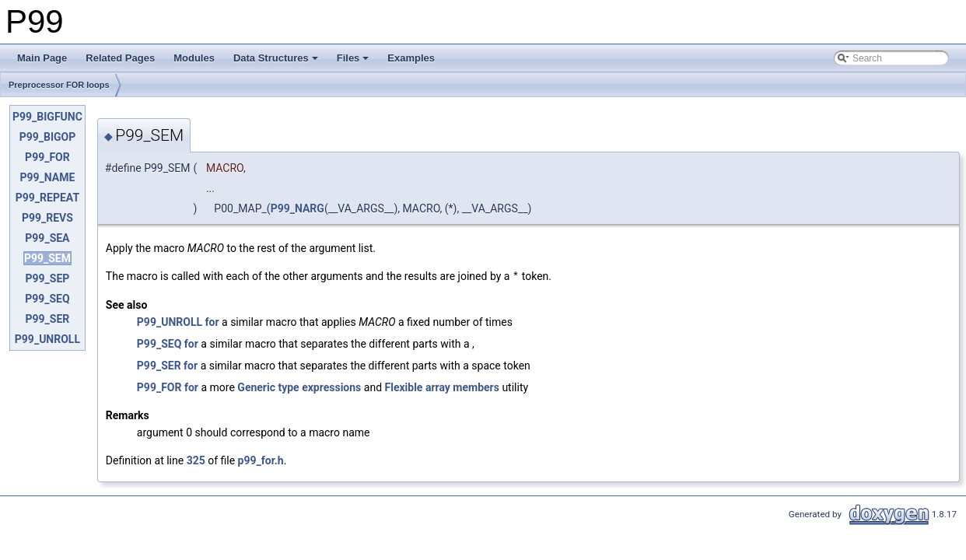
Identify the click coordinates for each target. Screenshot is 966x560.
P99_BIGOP (48, 137)
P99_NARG (297, 208)
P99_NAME (47, 177)
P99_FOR (47, 157)
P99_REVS (47, 218)
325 (196, 460)
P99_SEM (47, 258)
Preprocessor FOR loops (59, 85)
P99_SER (48, 319)
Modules (194, 58)
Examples (411, 58)
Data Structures (276, 58)
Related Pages (120, 58)
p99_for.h (261, 460)
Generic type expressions (299, 387)
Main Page (42, 58)
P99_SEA (47, 238)
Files (353, 58)
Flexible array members (442, 387)
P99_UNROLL (47, 339)
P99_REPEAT (47, 198)
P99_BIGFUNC (47, 117)
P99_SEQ (47, 299)
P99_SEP (48, 278)
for (212, 321)
